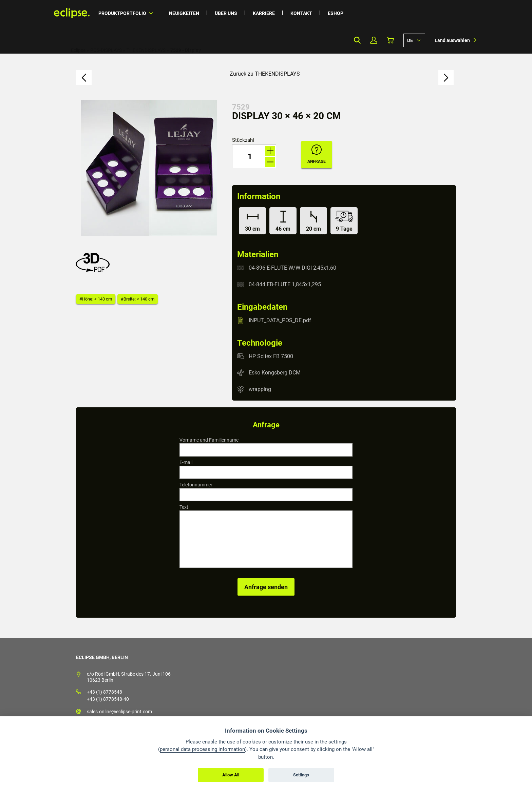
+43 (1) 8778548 (104, 692)
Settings (301, 775)
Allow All (231, 775)
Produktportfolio (122, 13)
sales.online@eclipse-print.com (119, 712)
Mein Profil (374, 40)
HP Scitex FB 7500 (271, 356)
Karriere (264, 13)
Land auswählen (452, 40)
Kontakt (301, 13)
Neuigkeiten (184, 13)
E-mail (186, 462)
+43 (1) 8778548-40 (108, 699)
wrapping (260, 389)
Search (357, 40)
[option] (149, 168)
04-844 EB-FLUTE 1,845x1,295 (285, 284)
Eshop (336, 13)
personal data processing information (202, 749)
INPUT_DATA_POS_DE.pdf (280, 320)
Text (184, 507)
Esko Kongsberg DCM (275, 373)
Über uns (226, 13)
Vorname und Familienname (209, 440)
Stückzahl (243, 140)
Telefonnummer (196, 485)
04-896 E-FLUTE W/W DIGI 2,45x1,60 (292, 268)
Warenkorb (390, 40)
